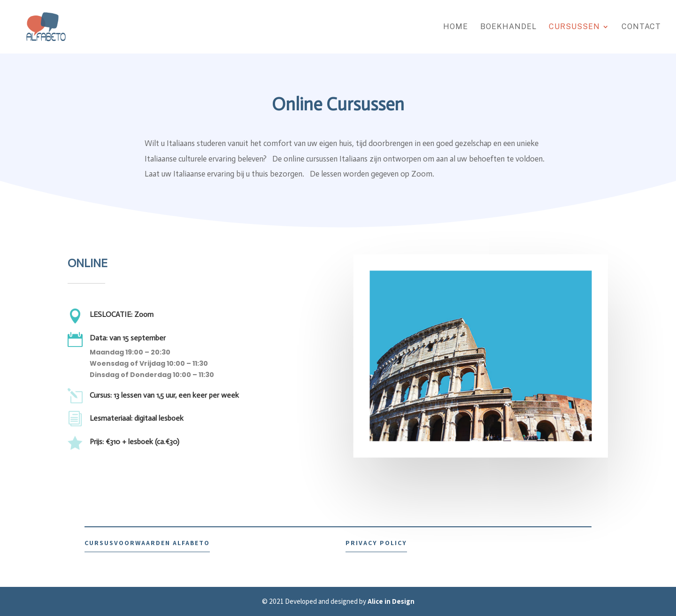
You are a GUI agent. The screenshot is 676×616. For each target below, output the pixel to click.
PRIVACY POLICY (376, 543)
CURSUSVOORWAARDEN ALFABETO (147, 543)
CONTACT (641, 27)
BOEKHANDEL (508, 27)
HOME (456, 27)
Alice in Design (391, 601)
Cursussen (574, 27)
